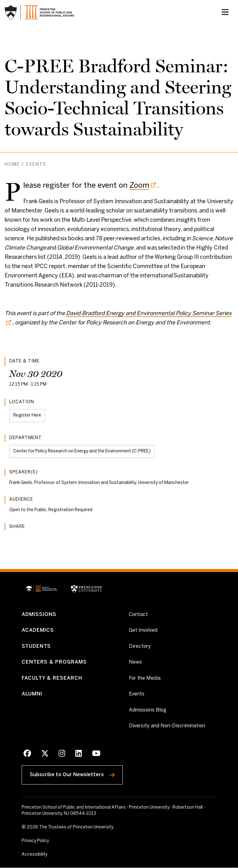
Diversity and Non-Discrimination (167, 726)
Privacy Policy (35, 841)
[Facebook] (27, 755)
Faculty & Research (52, 678)
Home (12, 165)
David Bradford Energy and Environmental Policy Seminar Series (149, 314)
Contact (138, 615)
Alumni (32, 694)
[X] (45, 755)
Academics (38, 630)
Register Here (27, 418)
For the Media (145, 678)
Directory (140, 646)
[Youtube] (96, 755)
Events (36, 165)
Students (36, 646)
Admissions (39, 615)
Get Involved (143, 630)
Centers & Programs (54, 663)
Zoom (139, 186)
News (135, 663)
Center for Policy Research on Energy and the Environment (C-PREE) (82, 451)
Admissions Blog (148, 710)
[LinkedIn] (79, 755)
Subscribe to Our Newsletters (76, 774)
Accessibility (48, 854)
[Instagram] (62, 755)
